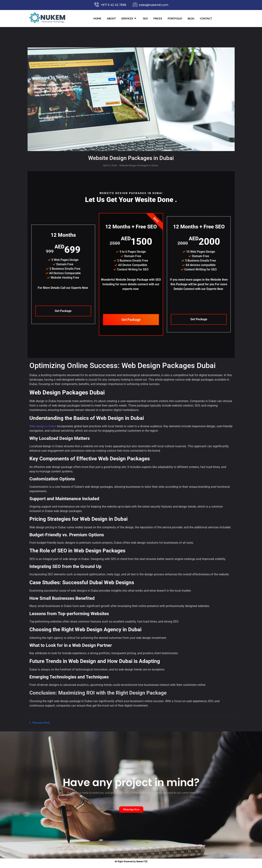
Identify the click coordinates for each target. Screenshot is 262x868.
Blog (191, 18)
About (111, 18)
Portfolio (175, 18)
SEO (145, 18)
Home (97, 18)
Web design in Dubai (43, 430)
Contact (206, 18)
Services (129, 18)
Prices (158, 18)
